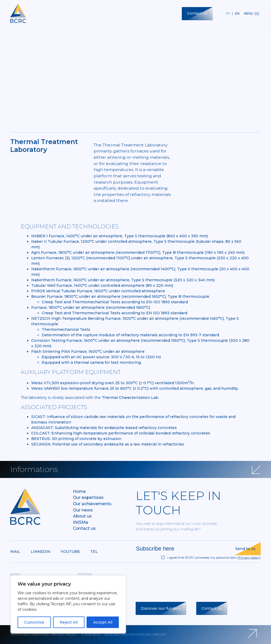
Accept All (103, 622)
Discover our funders (161, 608)
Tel (94, 552)
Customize (34, 622)
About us (82, 516)
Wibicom (158, 634)
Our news (83, 510)
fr (228, 13)
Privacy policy (249, 557)
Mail (15, 552)
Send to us (245, 549)
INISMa (81, 522)
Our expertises (88, 497)
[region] (68, 604)
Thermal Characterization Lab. (130, 398)
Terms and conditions (30, 634)
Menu (251, 14)
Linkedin (41, 552)
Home (79, 491)
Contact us (197, 13)
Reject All (69, 622)
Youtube (70, 552)
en (237, 13)
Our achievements (92, 504)
